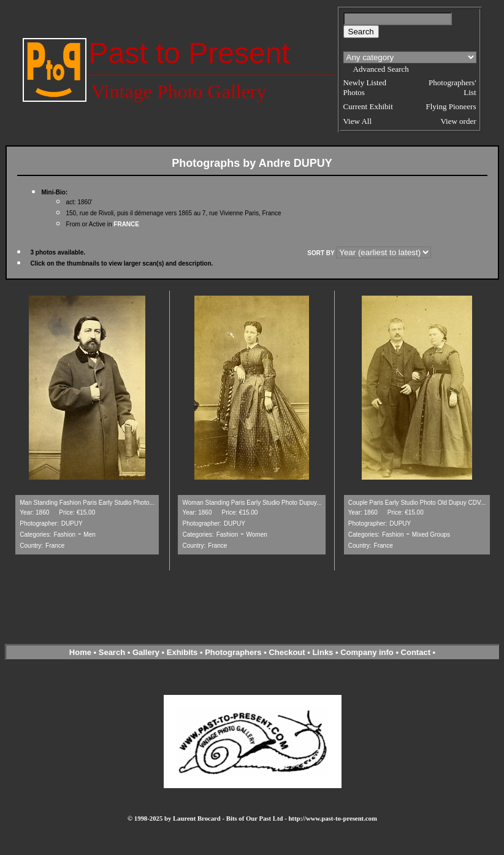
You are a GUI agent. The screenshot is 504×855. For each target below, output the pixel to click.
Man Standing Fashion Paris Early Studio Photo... (87, 503)
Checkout (287, 652)
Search (112, 652)
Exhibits (182, 652)
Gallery (146, 652)
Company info (368, 652)
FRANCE (126, 224)
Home (80, 652)
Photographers (233, 652)
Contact (416, 652)
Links (323, 652)
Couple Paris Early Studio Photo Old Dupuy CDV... (417, 503)
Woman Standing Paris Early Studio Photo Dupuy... (252, 503)
